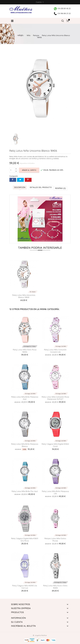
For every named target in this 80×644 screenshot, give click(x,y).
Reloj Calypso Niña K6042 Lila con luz (25, 587)
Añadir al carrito (29, 170)
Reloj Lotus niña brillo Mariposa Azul (25, 398)
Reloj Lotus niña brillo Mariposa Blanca (25, 445)
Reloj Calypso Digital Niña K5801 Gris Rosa (25, 540)
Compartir (13, 180)
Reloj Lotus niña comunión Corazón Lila (55, 351)
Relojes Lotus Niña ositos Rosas (55, 540)
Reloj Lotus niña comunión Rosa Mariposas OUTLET (55, 398)
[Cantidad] (12, 170)
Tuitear (20, 180)
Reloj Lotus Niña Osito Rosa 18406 (25, 351)
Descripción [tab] (20, 187)
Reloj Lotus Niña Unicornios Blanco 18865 (24, 296)
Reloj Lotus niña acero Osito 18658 (55, 587)
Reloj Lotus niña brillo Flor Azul (25, 491)
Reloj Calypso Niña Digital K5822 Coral (55, 445)
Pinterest (28, 180)
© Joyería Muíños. (40, 635)
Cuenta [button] (40, 2)
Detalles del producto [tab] (41, 187)
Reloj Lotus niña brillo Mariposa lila (55, 492)
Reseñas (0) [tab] (61, 188)
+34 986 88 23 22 (62, 14)
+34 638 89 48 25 (62, 9)
